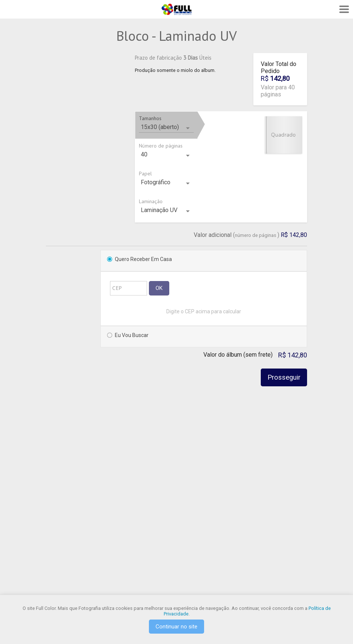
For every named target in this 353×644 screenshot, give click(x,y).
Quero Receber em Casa (143, 259)
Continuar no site (176, 627)
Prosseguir (284, 377)
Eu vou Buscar (132, 335)
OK (159, 288)
